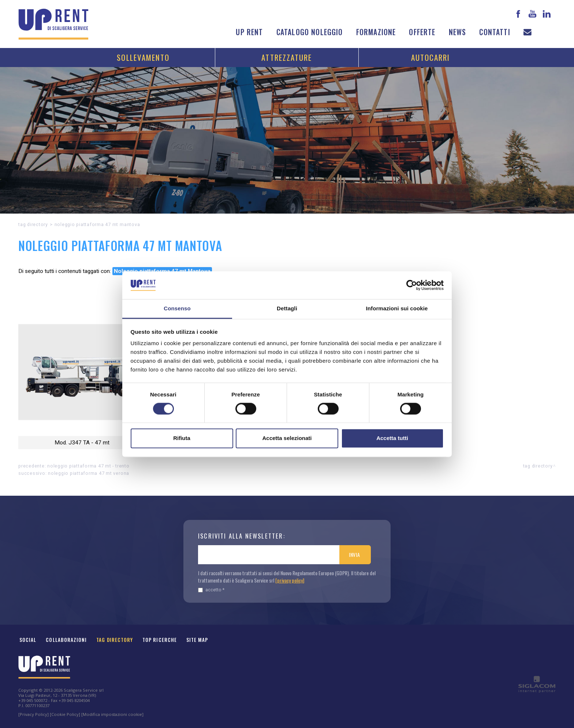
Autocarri (431, 57)
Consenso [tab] (177, 309)
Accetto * (211, 590)
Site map (197, 640)
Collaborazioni (66, 640)
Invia (355, 555)
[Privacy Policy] (33, 714)
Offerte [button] (422, 32)
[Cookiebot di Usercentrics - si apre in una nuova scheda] (412, 285)
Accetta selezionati (287, 438)
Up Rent (249, 32)
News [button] (458, 32)
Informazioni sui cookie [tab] (397, 309)
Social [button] (28, 640)
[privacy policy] (290, 580)
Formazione (376, 32)
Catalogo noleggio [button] (310, 32)
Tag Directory (115, 640)
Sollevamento (143, 57)
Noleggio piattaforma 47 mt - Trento (88, 466)
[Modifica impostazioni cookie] (112, 714)
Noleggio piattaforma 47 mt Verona (89, 473)
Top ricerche (160, 640)
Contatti (495, 32)
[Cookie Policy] (65, 714)
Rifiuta (182, 438)
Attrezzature (287, 57)
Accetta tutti (392, 438)
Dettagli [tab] (287, 309)
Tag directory (33, 224)
